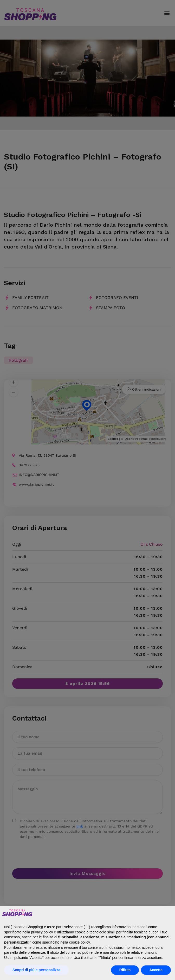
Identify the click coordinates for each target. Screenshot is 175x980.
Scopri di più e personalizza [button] (36, 970)
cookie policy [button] (79, 942)
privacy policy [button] (42, 932)
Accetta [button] (156, 970)
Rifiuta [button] (125, 970)
